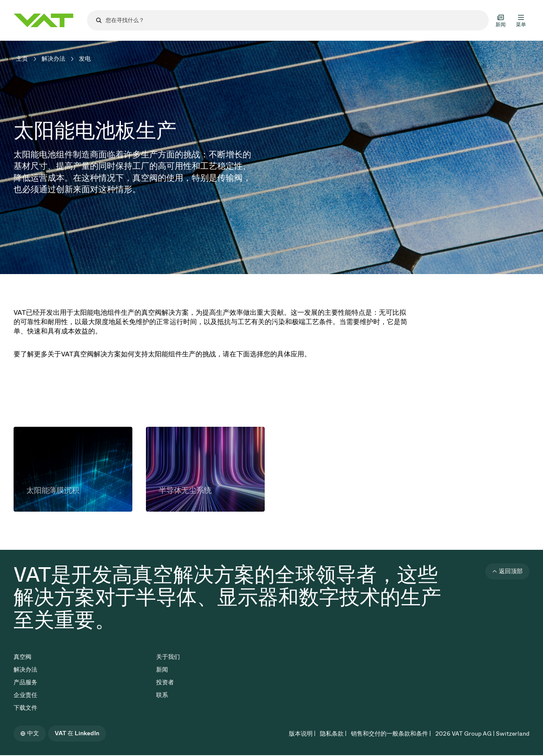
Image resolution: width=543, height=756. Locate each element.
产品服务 (25, 682)
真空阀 (22, 657)
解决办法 (53, 59)
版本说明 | (302, 734)
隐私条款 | (333, 734)
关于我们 (168, 657)
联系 (162, 695)
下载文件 (25, 708)
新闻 (162, 670)
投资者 (165, 682)
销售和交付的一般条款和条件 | (391, 734)
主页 (22, 59)
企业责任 (25, 695)
